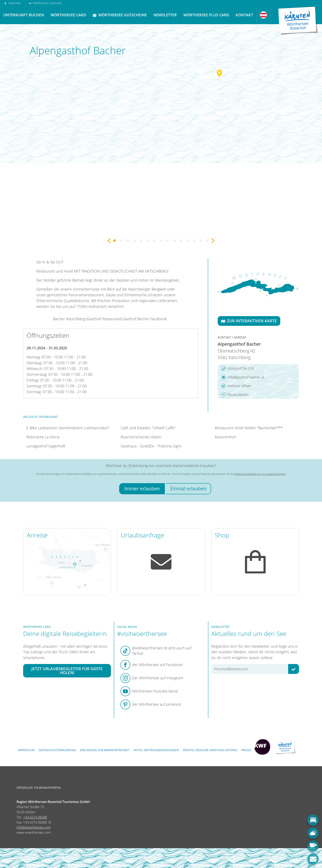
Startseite (12, 3)
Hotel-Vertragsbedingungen (156, 750)
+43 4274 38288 (35, 817)
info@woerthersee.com (34, 827)
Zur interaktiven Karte (249, 321)
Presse (246, 750)
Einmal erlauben (188, 489)
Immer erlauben (142, 489)
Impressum (26, 750)
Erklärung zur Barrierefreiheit (105, 750)
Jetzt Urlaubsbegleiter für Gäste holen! (67, 671)
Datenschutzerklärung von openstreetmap (260, 474)
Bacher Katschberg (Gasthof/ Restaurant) (88, 319)
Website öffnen (236, 386)
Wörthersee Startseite (45, 3)
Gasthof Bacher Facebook (145, 319)
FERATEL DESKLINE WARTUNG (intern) (210, 750)
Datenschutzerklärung (57, 750)
